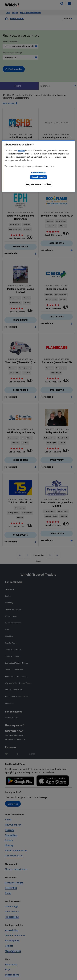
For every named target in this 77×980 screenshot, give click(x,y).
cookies (21, 151)
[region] (38, 166)
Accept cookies (38, 177)
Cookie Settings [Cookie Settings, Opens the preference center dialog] (38, 172)
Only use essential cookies (38, 184)
